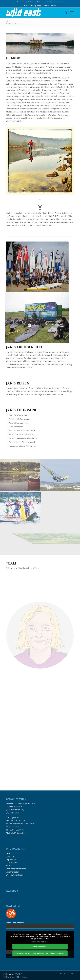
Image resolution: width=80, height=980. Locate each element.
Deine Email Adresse (15, 923)
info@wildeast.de (18, 833)
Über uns (10, 856)
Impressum (11, 859)
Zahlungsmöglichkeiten (16, 869)
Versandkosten (12, 872)
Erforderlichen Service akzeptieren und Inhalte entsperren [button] (40, 953)
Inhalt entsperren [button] (40, 947)
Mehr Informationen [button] (40, 942)
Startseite (18, 24)
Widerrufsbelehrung (15, 875)
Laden (25, 24)
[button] (5, 975)
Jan (7, 21)
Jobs (8, 853)
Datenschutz (11, 862)
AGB (8, 866)
